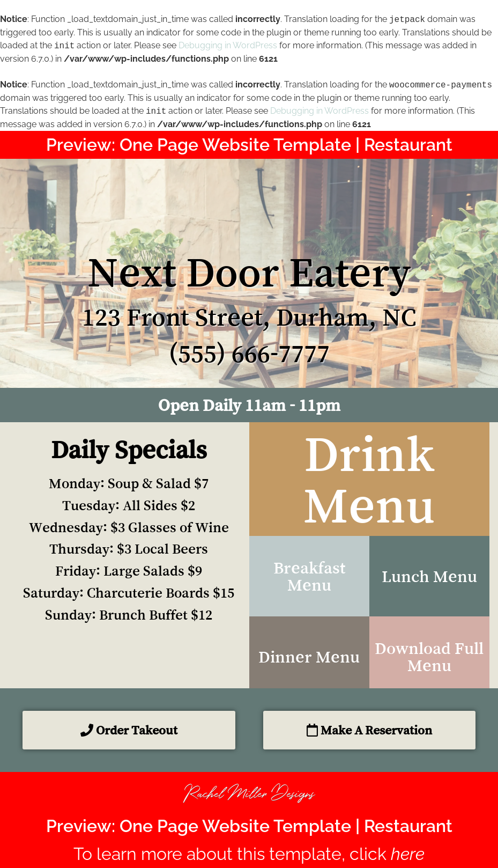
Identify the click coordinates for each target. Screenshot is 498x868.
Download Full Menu (429, 657)
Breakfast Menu (309, 576)
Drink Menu (369, 479)
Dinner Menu (309, 657)
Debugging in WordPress (228, 46)
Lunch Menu (429, 576)
